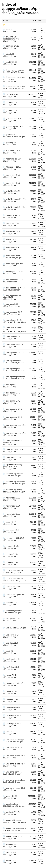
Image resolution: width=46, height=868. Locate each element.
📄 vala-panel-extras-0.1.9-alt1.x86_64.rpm (14, 757)
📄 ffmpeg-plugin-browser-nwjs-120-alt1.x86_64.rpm (14, 87)
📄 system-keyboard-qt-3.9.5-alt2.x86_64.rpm (13, 612)
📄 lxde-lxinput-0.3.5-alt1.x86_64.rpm (12, 337)
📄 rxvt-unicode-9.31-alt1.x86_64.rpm (12, 588)
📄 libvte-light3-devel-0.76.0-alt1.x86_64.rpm (13, 257)
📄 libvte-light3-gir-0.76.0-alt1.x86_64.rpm (14, 265)
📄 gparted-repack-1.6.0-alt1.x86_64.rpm (13, 128)
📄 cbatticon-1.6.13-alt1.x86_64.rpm (11, 47)
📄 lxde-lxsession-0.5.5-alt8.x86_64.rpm (13, 418)
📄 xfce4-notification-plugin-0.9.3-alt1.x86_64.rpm (14, 829)
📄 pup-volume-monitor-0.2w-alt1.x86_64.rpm (13, 571)
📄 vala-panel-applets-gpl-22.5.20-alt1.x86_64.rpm (14, 741)
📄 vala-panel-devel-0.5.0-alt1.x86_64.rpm (14, 749)
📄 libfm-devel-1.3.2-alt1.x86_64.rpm (12, 232)
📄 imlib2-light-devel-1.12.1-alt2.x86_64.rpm (15, 200)
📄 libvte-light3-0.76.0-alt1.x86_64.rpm (12, 249)
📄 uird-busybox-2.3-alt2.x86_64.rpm (12, 636)
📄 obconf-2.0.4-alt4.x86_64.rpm (10, 523)
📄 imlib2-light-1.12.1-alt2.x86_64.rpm (12, 192)
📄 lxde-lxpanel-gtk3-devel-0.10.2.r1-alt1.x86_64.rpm (14, 378)
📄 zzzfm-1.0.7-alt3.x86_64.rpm (10, 862)
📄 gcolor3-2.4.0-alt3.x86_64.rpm (10, 112)
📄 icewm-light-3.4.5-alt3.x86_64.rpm (12, 184)
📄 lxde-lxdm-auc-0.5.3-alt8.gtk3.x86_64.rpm (13, 313)
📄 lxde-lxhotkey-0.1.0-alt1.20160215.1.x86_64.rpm (15, 321)
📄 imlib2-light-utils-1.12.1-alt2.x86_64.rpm (14, 208)
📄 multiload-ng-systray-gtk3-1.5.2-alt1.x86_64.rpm (14, 491)
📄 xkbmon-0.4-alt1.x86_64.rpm (10, 845)
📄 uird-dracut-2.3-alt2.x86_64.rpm (11, 644)
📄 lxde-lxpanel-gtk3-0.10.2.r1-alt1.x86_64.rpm (14, 370)
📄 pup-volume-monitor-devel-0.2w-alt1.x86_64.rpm (14, 579)
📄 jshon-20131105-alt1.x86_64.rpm (11, 216)
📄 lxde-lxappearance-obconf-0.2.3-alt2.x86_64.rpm (12, 297)
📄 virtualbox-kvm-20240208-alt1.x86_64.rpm (14, 805)
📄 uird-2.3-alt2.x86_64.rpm (14, 628)
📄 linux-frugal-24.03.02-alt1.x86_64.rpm (13, 273)
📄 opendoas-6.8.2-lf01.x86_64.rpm (11, 531)
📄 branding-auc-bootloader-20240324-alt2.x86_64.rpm (12, 39)
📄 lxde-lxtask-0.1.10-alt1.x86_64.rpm (12, 458)
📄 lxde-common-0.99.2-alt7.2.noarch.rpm (13, 281)
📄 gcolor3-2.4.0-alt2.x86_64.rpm (10, 103)
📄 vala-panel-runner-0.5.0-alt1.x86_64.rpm (14, 789)
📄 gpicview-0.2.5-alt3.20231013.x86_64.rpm (14, 136)
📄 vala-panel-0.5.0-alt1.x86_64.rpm (11, 733)
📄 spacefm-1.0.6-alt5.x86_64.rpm (11, 604)
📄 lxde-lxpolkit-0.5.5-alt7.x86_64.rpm (12, 386)
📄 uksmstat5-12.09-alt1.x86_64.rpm (12, 708)
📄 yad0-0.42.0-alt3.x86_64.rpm (10, 854)
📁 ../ (5, 25)
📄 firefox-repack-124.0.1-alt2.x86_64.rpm (14, 95)
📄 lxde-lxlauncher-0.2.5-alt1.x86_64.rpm (13, 346)
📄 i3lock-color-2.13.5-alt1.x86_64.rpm (12, 168)
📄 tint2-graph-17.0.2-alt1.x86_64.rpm (12, 620)
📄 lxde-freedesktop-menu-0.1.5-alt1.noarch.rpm (14, 289)
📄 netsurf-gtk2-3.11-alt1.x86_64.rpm (12, 499)
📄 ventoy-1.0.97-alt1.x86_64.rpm (10, 797)
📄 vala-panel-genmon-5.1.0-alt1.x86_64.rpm (13, 773)
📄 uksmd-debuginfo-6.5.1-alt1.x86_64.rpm (14, 684)
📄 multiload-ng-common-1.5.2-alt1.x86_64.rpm (14, 475)
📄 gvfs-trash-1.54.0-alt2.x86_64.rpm (12, 152)
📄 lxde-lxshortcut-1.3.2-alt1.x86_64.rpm (13, 450)
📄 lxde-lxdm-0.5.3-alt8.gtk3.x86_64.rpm (12, 305)
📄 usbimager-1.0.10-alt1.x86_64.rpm (12, 717)
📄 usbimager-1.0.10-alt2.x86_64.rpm (12, 725)
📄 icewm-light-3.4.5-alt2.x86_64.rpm (12, 176)
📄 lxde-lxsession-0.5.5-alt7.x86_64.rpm (13, 410)
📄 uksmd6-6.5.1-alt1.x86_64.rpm (10, 700)
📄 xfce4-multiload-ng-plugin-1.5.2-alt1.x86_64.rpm (15, 821)
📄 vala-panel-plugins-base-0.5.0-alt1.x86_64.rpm (15, 781)
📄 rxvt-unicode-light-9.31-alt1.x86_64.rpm (14, 596)
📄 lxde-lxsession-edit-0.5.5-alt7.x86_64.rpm (15, 426)
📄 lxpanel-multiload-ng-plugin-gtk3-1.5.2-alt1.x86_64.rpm (13, 467)
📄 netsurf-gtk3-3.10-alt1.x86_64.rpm (12, 507)
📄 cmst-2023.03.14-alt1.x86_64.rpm (12, 63)
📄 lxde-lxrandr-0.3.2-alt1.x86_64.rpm (12, 402)
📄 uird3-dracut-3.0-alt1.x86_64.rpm (11, 668)
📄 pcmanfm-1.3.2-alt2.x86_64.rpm (11, 547)
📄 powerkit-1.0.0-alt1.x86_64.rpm (11, 563)
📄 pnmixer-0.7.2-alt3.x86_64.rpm (10, 555)
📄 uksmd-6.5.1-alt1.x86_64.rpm (10, 676)
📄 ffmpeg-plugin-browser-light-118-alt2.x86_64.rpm (14, 71)
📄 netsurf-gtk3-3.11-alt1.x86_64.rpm (12, 515)
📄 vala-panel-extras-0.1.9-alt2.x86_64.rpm (14, 765)
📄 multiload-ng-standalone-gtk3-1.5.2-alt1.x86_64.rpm (15, 483)
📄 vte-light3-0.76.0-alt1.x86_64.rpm (11, 813)
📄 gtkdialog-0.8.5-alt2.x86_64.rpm (11, 144)
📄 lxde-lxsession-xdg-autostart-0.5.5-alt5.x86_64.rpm (12, 442)
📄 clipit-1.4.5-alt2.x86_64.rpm (10, 55)
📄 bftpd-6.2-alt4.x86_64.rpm (10, 31)
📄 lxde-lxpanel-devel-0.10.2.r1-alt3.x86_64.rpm (14, 362)
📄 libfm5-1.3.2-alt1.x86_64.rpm (10, 240)
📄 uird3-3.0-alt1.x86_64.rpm (10, 652)
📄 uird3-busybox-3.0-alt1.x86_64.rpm (12, 660)
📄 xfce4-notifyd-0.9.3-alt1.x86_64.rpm (12, 837)
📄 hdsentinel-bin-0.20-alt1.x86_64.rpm (13, 160)
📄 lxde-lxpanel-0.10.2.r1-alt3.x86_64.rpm (14, 354)
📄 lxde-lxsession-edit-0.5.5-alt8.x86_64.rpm (15, 434)
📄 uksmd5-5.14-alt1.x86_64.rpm (10, 692)
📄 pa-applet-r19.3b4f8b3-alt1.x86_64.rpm (14, 539)
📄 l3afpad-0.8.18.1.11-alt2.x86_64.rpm (13, 224)
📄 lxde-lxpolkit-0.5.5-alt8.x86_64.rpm (12, 394)
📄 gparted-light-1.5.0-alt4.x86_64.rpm (12, 120)
